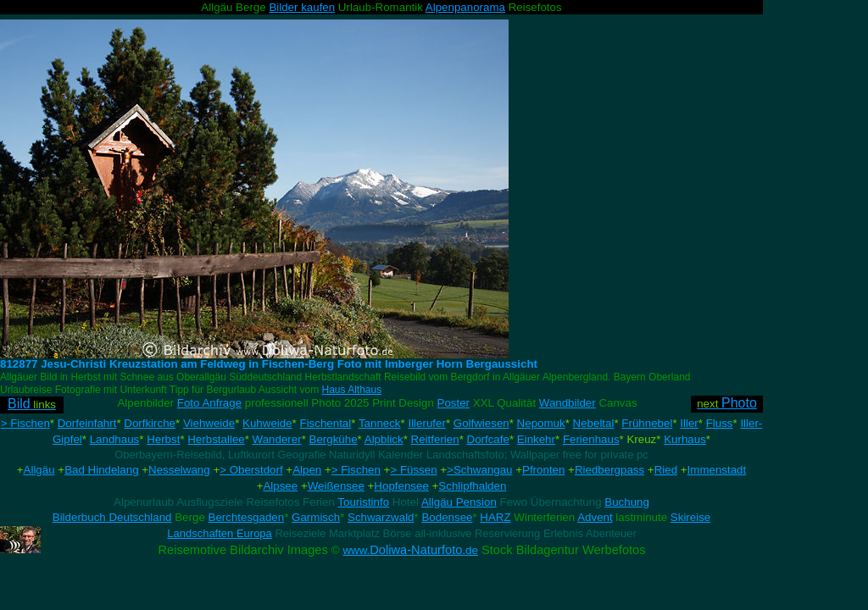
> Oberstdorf (251, 470)
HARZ (495, 517)
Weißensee (336, 486)
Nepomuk (541, 423)
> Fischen (25, 423)
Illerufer (426, 423)
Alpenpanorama (465, 7)
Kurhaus (685, 439)
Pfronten (543, 470)
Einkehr (536, 439)
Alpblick (384, 439)
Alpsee (280, 486)
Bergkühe (334, 439)
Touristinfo (363, 502)
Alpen (307, 470)
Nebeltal (594, 423)
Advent (595, 517)
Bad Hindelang (101, 470)
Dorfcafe (488, 439)
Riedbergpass (609, 470)
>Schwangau (479, 470)
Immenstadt (717, 470)
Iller (689, 423)
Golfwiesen (481, 423)
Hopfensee (401, 486)
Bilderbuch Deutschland (112, 517)
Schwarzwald (381, 517)
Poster (454, 403)
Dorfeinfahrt (87, 423)
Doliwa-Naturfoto (410, 550)
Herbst (163, 439)
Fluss (720, 423)
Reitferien (435, 439)
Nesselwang (179, 470)
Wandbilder (568, 403)
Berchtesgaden (247, 517)
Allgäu (39, 470)
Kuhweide (267, 423)
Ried (666, 470)
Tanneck (380, 423)
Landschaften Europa (220, 533)
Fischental (325, 423)
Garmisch (316, 517)
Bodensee (447, 517)
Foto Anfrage (209, 403)
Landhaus (115, 439)
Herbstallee (216, 439)
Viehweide (209, 423)
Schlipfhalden (472, 486)
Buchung (627, 502)
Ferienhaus (591, 439)
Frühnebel (647, 423)
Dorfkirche (150, 423)
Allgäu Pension (459, 502)
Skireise (690, 517)
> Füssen (413, 470)
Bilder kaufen (302, 7)
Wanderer (277, 439)
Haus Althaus (352, 390)
